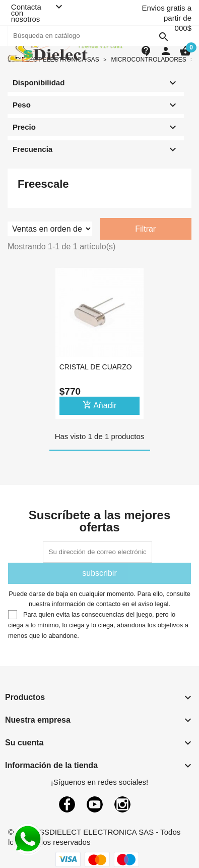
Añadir (100, 405)
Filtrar (145, 229)
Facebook (67, 804)
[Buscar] (91, 36)
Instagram (122, 804)
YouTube (95, 804)
